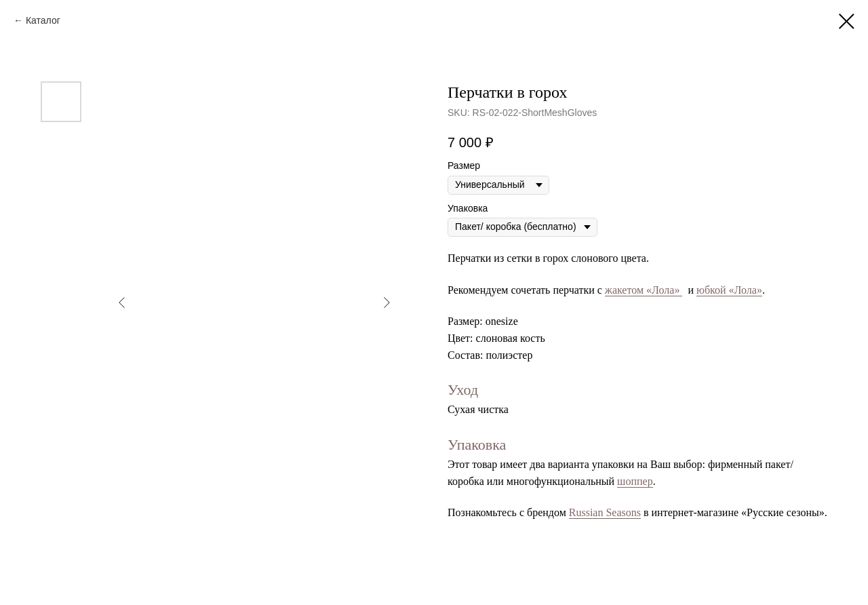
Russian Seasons (605, 512)
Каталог (43, 20)
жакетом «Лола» (644, 290)
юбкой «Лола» (729, 290)
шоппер (635, 481)
